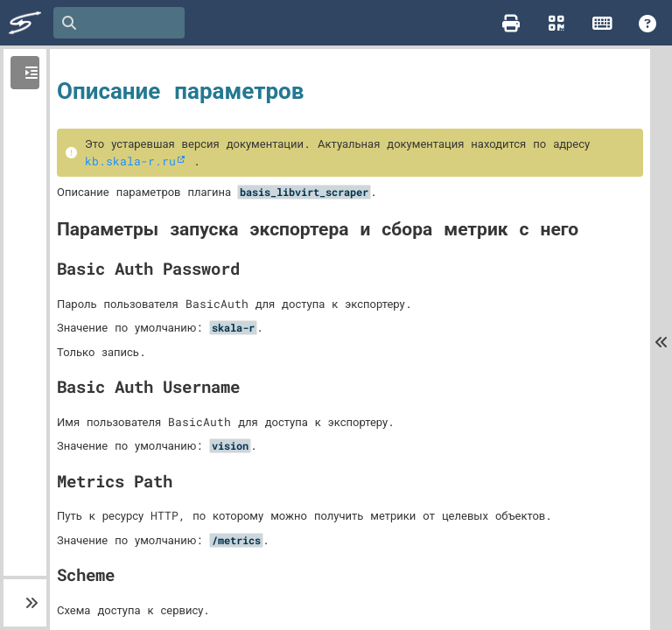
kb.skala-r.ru (130, 161)
